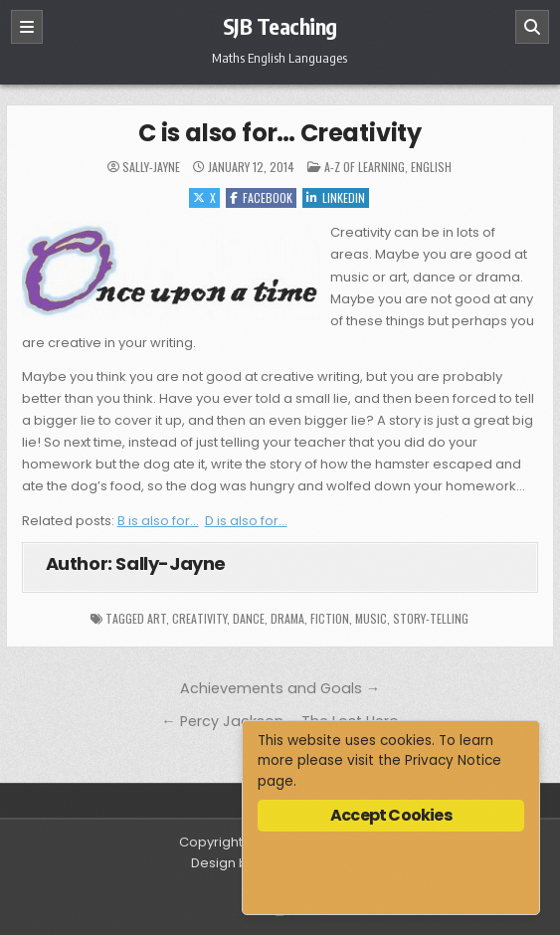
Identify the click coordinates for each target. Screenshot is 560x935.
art (157, 618)
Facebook (261, 197)
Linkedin (336, 197)
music (371, 618)
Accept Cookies (391, 815)
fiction (330, 618)
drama (287, 618)
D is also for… (246, 521)
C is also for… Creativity (280, 133)
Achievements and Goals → (280, 688)
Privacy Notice (453, 760)
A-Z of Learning (365, 167)
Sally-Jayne (151, 167)
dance (249, 618)
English (431, 167)
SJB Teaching (280, 26)
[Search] (532, 27)
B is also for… (158, 521)
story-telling (431, 618)
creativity (199, 618)
